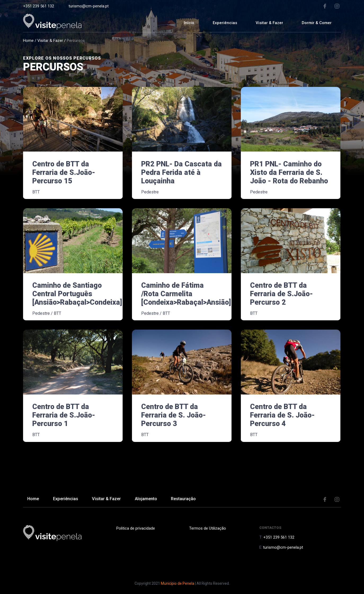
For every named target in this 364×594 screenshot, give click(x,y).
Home (28, 41)
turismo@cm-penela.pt (89, 6)
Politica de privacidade (135, 528)
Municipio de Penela (177, 583)
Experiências (225, 23)
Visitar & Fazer (50, 41)
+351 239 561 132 (39, 6)
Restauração (193, 499)
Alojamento (154, 499)
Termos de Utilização (207, 528)
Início (189, 23)
